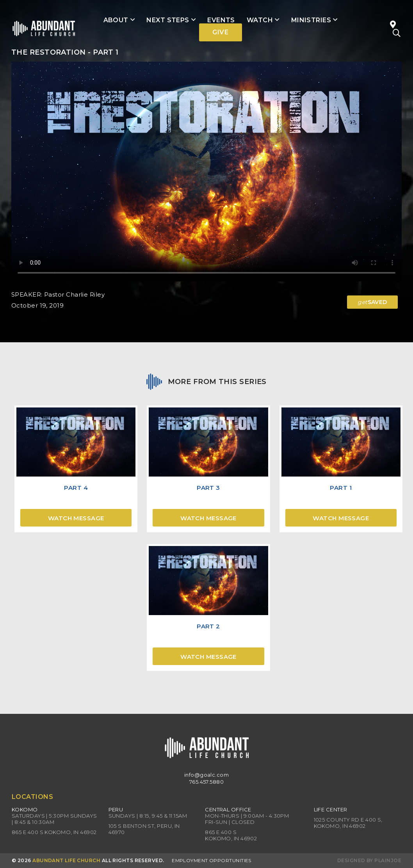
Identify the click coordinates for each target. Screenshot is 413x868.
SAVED (372, 302)
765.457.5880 (206, 782)
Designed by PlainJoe (369, 860)
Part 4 (76, 488)
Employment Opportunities (212, 860)
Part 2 (208, 626)
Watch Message (76, 518)
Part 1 (341, 488)
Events (221, 20)
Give (220, 32)
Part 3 (208, 488)
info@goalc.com (206, 775)
